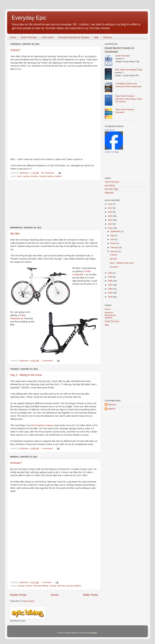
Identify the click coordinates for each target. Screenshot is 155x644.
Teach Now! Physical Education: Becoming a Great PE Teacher (129, 99)
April (113, 239)
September (116, 231)
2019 (110, 204)
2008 (110, 281)
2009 (110, 277)
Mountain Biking (41, 586)
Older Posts (90, 595)
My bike (15, 234)
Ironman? (16, 463)
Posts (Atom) (29, 601)
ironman (34, 176)
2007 (110, 285)
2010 (110, 273)
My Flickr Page (111, 189)
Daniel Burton (110, 130)
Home (13, 37)
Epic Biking (110, 185)
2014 (110, 220)
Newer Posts (18, 595)
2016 (110, 212)
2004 (110, 297)
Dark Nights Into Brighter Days (129, 70)
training (50, 176)
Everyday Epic (29, 18)
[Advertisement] (54, 203)
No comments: (48, 173)
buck (20, 176)
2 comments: (48, 361)
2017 (110, 208)
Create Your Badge (112, 152)
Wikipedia (109, 193)
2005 (110, 293)
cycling (26, 176)
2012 (110, 228)
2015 (110, 216)
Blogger (94, 633)
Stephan (112, 409)
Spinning (61, 586)
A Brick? (15, 50)
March (113, 243)
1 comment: (47, 582)
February (115, 247)
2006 (110, 289)
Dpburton (112, 404)
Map (96, 37)
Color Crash (48, 37)
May (113, 235)
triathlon (58, 176)
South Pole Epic (29, 37)
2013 (110, 224)
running (42, 176)
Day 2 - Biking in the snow (26, 375)
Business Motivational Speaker (74, 37)
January (114, 251)
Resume (107, 37)
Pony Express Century (42, 425)
